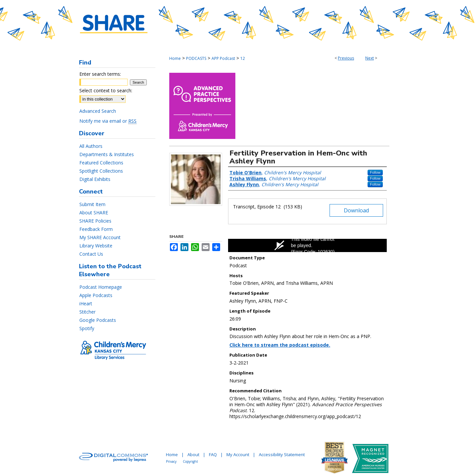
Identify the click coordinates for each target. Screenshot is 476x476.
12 (243, 58)
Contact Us (91, 254)
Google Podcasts (98, 320)
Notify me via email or (108, 121)
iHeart (86, 303)
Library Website (96, 246)
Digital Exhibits (95, 179)
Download (356, 210)
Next (370, 58)
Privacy (171, 461)
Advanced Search (98, 111)
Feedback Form (96, 229)
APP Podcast (223, 58)
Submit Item (92, 204)
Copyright (190, 461)
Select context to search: (106, 90)
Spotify (87, 328)
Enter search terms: (100, 74)
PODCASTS (196, 58)
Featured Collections (101, 163)
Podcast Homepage (101, 287)
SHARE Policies (95, 221)
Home (175, 58)
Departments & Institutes (107, 154)
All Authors (91, 146)
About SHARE (94, 213)
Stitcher (87, 312)
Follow (375, 172)
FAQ (213, 454)
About (193, 454)
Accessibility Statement (282, 454)
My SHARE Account (100, 237)
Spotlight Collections (101, 171)
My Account (238, 454)
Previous (346, 58)
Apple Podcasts (96, 295)
